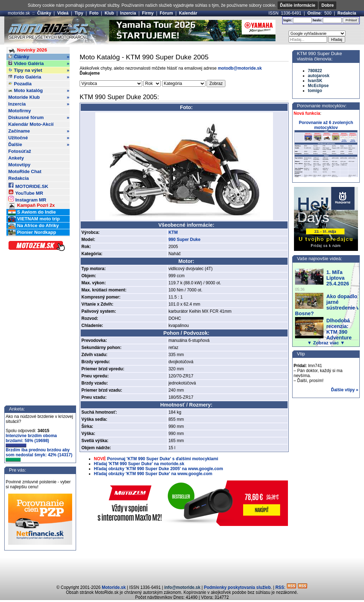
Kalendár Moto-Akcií (31, 124)
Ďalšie (39, 145)
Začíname (39, 131)
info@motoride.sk (182, 587)
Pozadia (20, 84)
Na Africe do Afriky (33, 226)
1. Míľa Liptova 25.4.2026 (338, 278)
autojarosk (319, 76)
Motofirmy (20, 111)
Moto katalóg (39, 91)
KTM (173, 232)
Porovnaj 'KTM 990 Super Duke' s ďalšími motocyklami (162, 459)
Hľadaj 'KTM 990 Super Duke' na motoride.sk (139, 464)
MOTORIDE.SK (28, 185)
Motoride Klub (39, 97)
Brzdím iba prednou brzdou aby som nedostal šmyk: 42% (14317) (39, 455)
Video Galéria (39, 64)
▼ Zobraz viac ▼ (326, 343)
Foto (94, 13)
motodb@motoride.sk (240, 68)
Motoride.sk (114, 587)
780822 (315, 71)
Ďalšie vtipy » (345, 390)
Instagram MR (27, 199)
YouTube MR (26, 192)
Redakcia (347, 13)
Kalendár (188, 13)
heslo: (317, 20)
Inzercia (128, 13)
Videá (63, 13)
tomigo (315, 91)
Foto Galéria (39, 77)
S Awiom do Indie (32, 212)
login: (288, 20)
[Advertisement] (182, 568)
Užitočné (39, 138)
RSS (280, 587)
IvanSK (315, 81)
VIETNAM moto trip (34, 219)
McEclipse (318, 86)
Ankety (16, 158)
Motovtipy (19, 165)
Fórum (166, 13)
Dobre (328, 5)
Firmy (148, 13)
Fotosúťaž (20, 151)
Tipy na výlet (39, 70)
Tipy (79, 13)
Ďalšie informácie (298, 5)
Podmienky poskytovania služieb (237, 587)
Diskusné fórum (39, 118)
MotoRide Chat (25, 171)
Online (314, 13)
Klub (109, 13)
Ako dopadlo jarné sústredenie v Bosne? (327, 305)
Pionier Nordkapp (32, 233)
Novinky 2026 (28, 50)
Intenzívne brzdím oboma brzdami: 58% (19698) (31, 440)
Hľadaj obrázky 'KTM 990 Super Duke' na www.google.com (153, 474)
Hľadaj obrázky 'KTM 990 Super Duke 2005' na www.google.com (158, 469)
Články (44, 13)
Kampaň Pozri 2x (31, 206)
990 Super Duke (184, 240)
